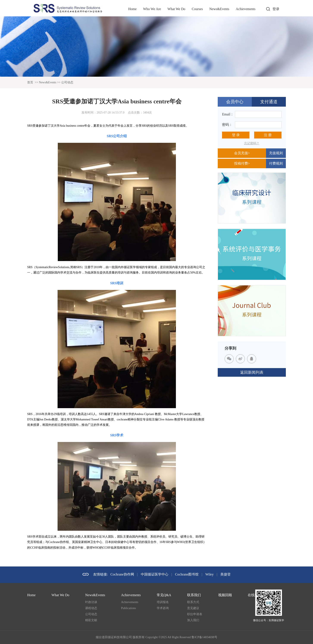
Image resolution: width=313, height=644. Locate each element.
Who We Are (152, 9)
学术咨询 (163, 608)
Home (132, 9)
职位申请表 (195, 614)
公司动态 (67, 82)
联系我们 (194, 595)
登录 (276, 9)
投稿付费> (242, 163)
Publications (128, 608)
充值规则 (276, 153)
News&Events (219, 9)
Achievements (246, 9)
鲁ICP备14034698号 (204, 637)
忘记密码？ (252, 143)
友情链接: (100, 574)
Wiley (210, 574)
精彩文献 (91, 620)
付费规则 (276, 163)
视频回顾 (225, 595)
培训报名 (163, 602)
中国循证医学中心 (155, 574)
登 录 (236, 135)
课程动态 (91, 608)
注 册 (268, 135)
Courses (197, 9)
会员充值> (242, 153)
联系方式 (193, 602)
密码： (227, 125)
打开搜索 (268, 9)
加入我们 (193, 620)
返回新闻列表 (252, 372)
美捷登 (225, 574)
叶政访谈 (91, 602)
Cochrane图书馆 (187, 574)
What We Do (176, 9)
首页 (30, 82)
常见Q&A (164, 595)
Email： (228, 114)
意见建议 (193, 608)
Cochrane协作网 (122, 574)
